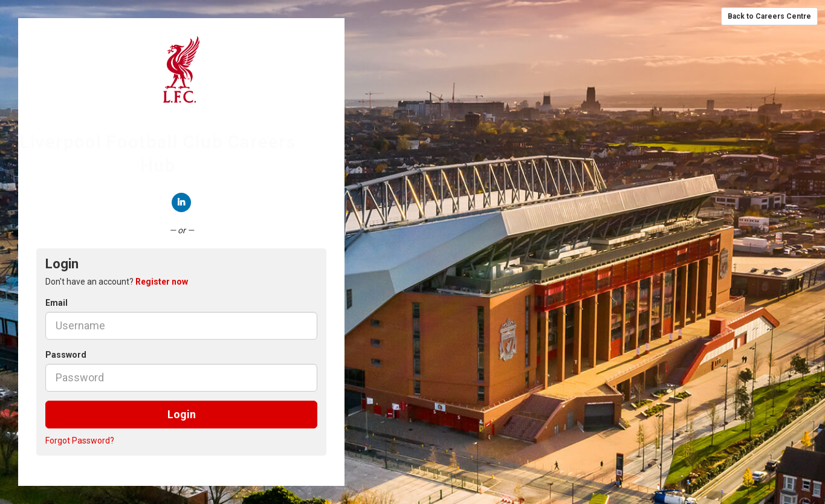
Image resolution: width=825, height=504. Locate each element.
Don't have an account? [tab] (117, 282)
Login (182, 414)
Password (66, 355)
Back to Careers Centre (769, 16)
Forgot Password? (80, 441)
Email (57, 303)
